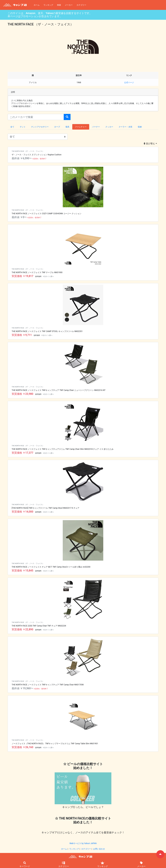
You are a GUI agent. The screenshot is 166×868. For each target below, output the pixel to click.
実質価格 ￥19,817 (22, 276)
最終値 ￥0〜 (19, 217)
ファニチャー (81, 127)
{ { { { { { (38, 137)
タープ (57, 127)
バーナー (96, 127)
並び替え (149, 144)
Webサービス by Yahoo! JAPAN (83, 843)
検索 (59, 5)
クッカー (109, 127)
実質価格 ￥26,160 (22, 747)
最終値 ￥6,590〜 (22, 158)
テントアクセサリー (40, 127)
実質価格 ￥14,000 (22, 512)
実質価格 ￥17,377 (22, 453)
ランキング (48, 5)
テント (23, 127)
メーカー (69, 5)
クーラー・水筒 (125, 127)
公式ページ (129, 83)
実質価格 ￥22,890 (22, 629)
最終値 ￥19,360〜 (22, 688)
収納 (140, 127)
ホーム (37, 5)
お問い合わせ (99, 849)
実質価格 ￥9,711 (22, 335)
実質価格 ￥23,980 (22, 394)
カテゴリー (81, 5)
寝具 (67, 127)
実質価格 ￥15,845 (22, 571)
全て (12, 127)
